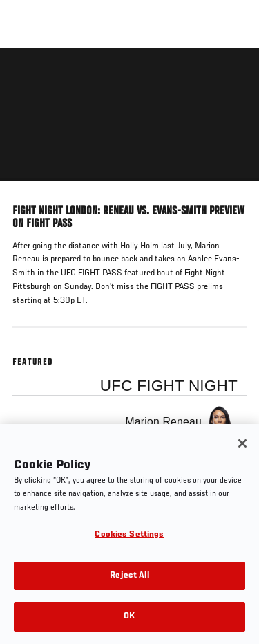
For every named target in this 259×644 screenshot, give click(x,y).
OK (129, 617)
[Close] (242, 443)
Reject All (129, 576)
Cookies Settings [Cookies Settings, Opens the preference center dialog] (129, 535)
